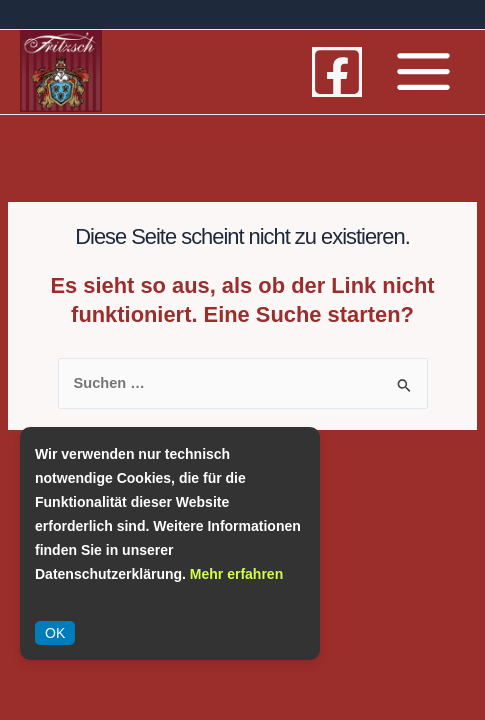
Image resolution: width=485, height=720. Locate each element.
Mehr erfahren (236, 574)
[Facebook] (337, 72)
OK (55, 633)
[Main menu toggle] (423, 71)
